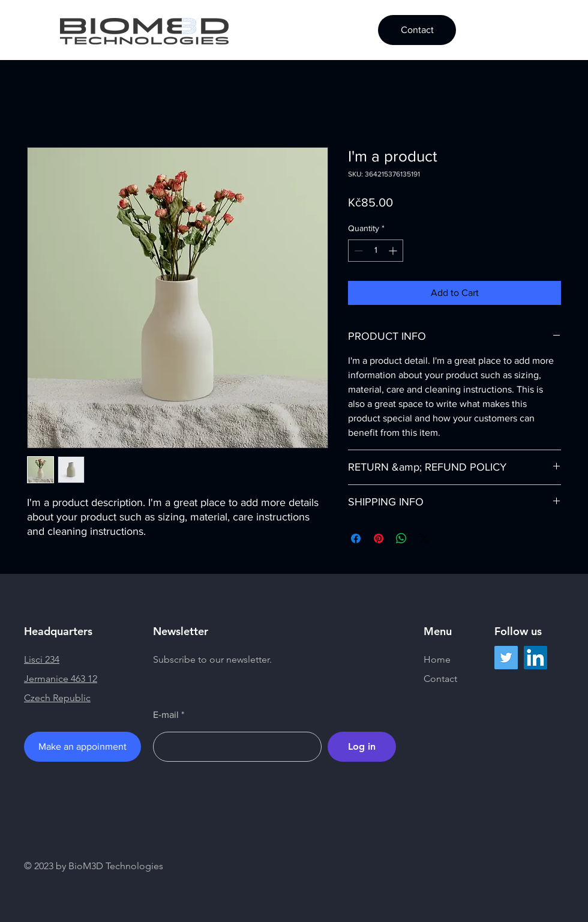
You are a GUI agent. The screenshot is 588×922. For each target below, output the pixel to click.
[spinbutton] (376, 251)
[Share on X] (424, 538)
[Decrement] (357, 251)
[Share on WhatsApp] (401, 538)
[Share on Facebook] (356, 538)
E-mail (166, 715)
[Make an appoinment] (82, 747)
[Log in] (362, 747)
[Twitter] (506, 658)
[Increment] (394, 251)
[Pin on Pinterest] (379, 538)
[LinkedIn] (535, 658)
